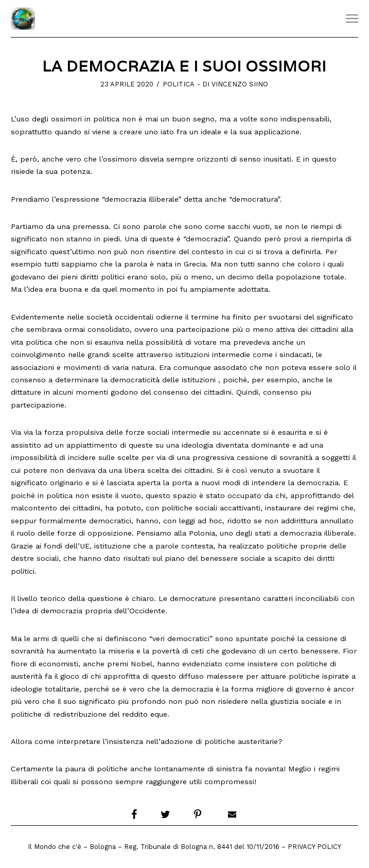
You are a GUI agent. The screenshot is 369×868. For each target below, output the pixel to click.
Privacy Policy (314, 847)
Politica (179, 84)
